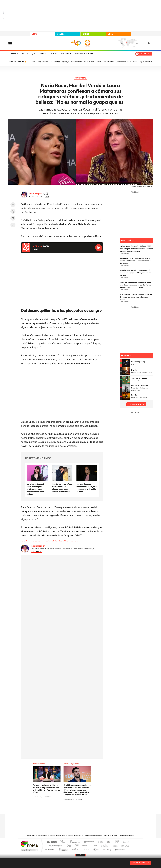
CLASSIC (61, 34)
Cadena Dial (95, 845)
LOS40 (35, 34)
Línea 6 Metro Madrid (38, 62)
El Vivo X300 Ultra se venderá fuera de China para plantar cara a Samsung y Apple (136, 297)
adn (116, 842)
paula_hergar (47, 194)
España (139, 43)
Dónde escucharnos (127, 836)
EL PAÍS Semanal (105, 845)
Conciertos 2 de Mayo (60, 62)
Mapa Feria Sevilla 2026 (149, 62)
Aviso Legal (31, 836)
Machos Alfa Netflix (105, 62)
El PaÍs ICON (86, 849)
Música (25, 54)
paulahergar (44, 194)
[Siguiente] (151, 62)
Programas (41, 54)
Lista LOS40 (13, 54)
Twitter (13, 211)
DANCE (86, 34)
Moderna (63, 849)
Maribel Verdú (37, 541)
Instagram (65, 809)
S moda (96, 849)
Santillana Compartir (89, 842)
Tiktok (70, 809)
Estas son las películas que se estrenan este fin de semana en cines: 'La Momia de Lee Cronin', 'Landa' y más (135, 285)
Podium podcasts (75, 849)
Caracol (125, 842)
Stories (96, 809)
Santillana (76, 842)
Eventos (53, 54)
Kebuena (123, 845)
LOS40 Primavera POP (84, 54)
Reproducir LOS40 (99, 248)
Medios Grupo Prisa (29, 850)
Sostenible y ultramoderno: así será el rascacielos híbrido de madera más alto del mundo (136, 261)
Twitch (91, 809)
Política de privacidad (58, 836)
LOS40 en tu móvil (111, 836)
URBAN (111, 34)
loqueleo (107, 849)
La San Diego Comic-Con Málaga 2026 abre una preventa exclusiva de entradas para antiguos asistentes (136, 249)
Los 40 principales (64, 842)
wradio (76, 845)
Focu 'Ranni (89, 62)
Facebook (13, 205)
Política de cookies (75, 836)
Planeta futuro (114, 845)
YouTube (75, 809)
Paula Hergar (35, 194)
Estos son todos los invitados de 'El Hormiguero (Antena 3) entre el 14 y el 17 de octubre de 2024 (46, 789)
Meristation (119, 849)
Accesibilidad (43, 836)
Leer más (35, 551)
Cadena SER (100, 842)
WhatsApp (13, 218)
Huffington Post (55, 845)
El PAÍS (52, 842)
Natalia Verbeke (51, 541)
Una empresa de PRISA (29, 844)
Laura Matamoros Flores (69, 541)
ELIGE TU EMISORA (139, 863)
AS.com (108, 842)
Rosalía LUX (77, 62)
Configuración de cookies (93, 836)
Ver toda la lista (135, 404)
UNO (69, 845)
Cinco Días (86, 845)
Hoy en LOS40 (66, 54)
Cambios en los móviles (126, 62)
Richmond (50, 849)
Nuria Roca (25, 541)
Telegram (13, 225)
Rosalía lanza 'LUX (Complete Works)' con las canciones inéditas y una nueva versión (135, 273)
